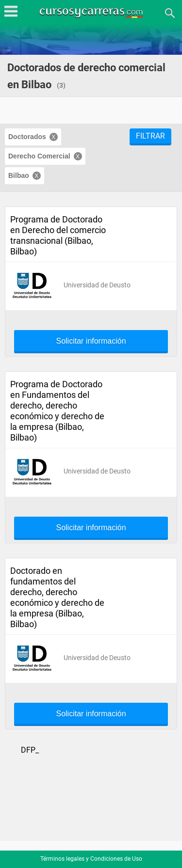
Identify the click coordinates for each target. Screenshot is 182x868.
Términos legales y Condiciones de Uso (91, 859)
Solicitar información (91, 341)
